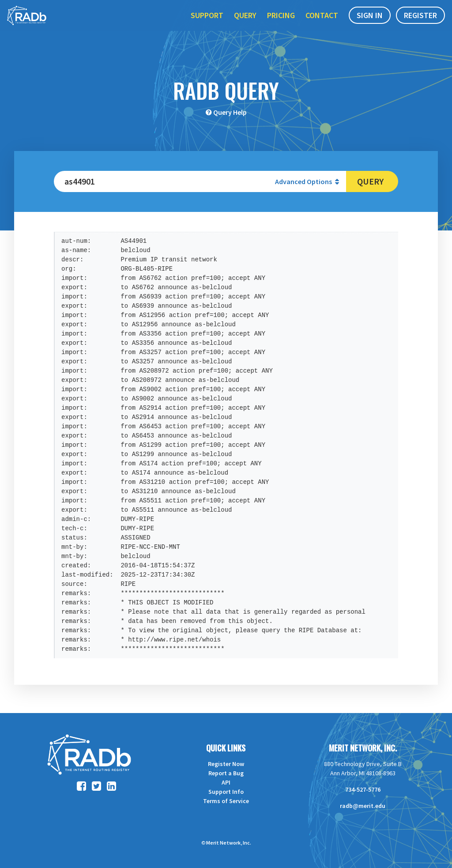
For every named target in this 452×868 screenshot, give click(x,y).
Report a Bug (226, 773)
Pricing (281, 26)
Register (420, 26)
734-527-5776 (363, 789)
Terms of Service (226, 801)
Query (245, 26)
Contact (322, 26)
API (226, 782)
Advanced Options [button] (307, 181)
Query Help (230, 112)
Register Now (226, 764)
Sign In (370, 26)
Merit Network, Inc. (363, 748)
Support (207, 26)
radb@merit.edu (363, 806)
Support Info (226, 792)
